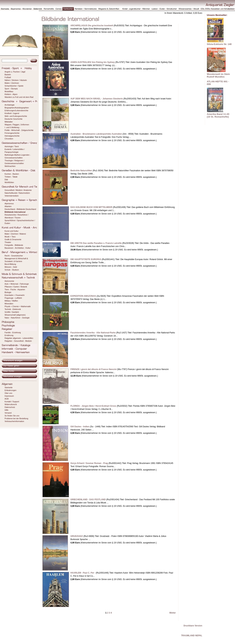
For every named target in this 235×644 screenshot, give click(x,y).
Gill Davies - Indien (80, 427)
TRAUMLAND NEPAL (192, 636)
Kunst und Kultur (12, 231)
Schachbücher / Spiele (14, 86)
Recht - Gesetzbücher (14, 256)
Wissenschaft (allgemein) (15, 315)
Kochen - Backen (12, 174)
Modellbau (9, 91)
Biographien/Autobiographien (17, 108)
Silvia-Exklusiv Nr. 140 (219, 44)
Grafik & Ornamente (13, 239)
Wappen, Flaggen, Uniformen (17, 125)
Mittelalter (9, 122)
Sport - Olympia (11, 89)
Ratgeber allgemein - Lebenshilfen (19, 338)
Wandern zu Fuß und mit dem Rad (19, 97)
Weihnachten (10, 166)
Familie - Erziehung (13, 332)
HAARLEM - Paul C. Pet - (83, 573)
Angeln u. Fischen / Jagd (15, 72)
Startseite (9, 387)
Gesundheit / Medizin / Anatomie (18, 190)
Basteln (8, 75)
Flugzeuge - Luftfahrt (13, 298)
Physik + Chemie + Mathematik (18, 306)
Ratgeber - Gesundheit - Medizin (18, 341)
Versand (8, 413)
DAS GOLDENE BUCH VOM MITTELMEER (91, 207)
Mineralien (9, 304)
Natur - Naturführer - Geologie (17, 318)
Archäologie (10, 105)
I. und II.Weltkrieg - (12, 127)
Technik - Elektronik (13, 309)
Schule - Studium (12, 270)
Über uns (8, 393)
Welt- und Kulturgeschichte (16, 116)
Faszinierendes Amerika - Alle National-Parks (93, 333)
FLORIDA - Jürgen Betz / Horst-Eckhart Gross (93, 406)
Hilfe (6, 410)
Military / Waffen (11, 301)
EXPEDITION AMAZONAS (83, 296)
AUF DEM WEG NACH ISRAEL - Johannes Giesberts (97, 99)
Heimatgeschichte (12, 136)
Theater (8, 242)
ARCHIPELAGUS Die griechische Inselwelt (92, 26)
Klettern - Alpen (11, 94)
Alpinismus (9, 204)
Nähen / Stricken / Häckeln (16, 80)
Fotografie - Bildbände (14, 245)
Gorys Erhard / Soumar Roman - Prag (89, 463)
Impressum (9, 396)
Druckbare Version (193, 626)
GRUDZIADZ (77, 536)
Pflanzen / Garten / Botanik (16, 287)
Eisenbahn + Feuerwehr (15, 295)
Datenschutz (10, 407)
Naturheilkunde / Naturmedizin (17, 193)
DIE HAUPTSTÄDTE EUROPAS (86, 259)
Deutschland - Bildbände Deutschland (20, 209)
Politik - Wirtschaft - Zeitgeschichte (19, 130)
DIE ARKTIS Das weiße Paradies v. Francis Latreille (96, 243)
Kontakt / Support (12, 402)
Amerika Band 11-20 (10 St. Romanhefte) (218, 115)
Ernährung (9, 335)
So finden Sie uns (12, 416)
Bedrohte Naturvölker (81, 171)
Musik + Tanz (10, 237)
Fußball (8, 77)
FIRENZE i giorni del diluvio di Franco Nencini (93, 369)
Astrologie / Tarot (12, 146)
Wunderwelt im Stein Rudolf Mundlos (218, 75)
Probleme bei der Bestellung (16, 418)
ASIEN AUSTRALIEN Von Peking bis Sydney (92, 62)
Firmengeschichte (12, 133)
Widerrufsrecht (11, 404)
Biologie (8, 292)
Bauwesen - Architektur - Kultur (18, 248)
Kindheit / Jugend (12, 113)
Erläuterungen (10, 390)
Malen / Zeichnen (12, 83)
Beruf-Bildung (10, 264)
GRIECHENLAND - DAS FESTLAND (88, 500)
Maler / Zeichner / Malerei (15, 234)
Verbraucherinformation (14, 421)
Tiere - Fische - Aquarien (15, 289)
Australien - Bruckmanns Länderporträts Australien (96, 134)
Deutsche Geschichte (13, 119)
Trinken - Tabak (11, 177)
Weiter (173, 613)
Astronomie (9, 281)
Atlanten (8, 206)
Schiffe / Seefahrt (12, 312)
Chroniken (9, 139)
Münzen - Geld (11, 267)
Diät (6, 180)
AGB (7, 399)
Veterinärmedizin (12, 196)
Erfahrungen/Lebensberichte (16, 110)
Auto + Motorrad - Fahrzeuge (17, 284)
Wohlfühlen (9, 182)
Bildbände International (15, 212)
